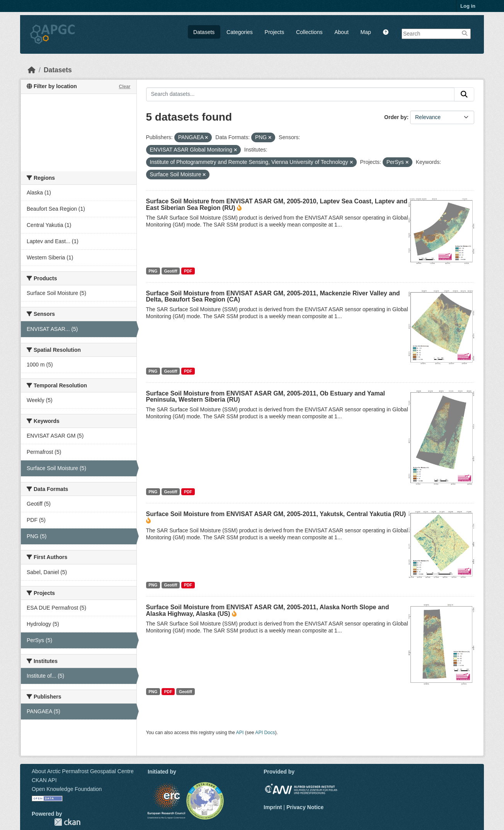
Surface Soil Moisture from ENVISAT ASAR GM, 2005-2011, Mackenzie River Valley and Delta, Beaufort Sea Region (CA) (273, 296)
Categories (240, 32)
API (240, 733)
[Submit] (464, 94)
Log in (468, 6)
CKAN (67, 822)
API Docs (265, 733)
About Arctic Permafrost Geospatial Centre (83, 771)
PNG (153, 271)
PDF (188, 271)
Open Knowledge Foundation (67, 789)
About (341, 32)
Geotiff (171, 271)
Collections (309, 32)
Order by (395, 117)
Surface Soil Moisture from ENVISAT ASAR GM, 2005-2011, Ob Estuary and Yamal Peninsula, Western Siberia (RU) (266, 396)
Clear (124, 87)
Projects (275, 32)
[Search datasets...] (301, 94)
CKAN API (44, 780)
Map (366, 32)
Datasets (204, 32)
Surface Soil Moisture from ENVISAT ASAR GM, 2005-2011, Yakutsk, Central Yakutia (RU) (276, 514)
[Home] (32, 70)
